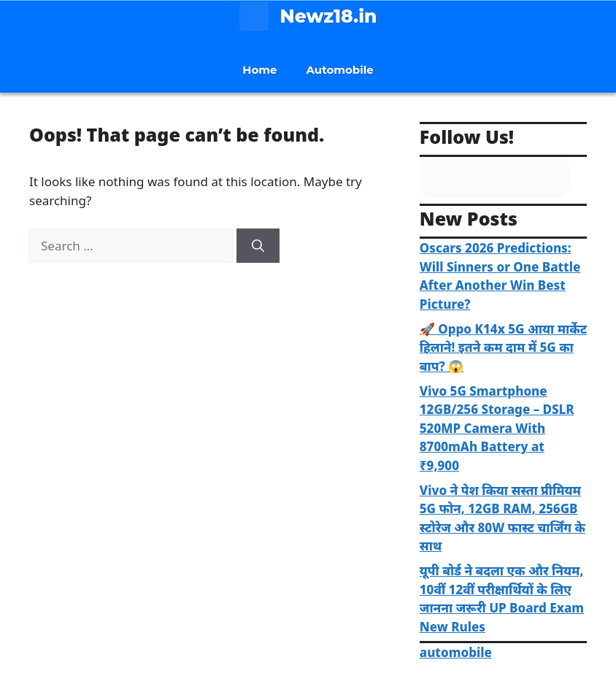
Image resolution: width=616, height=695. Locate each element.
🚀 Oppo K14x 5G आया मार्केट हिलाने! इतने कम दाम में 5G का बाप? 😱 (503, 347)
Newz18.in (329, 16)
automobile (456, 652)
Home (259, 70)
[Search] (258, 246)
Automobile (340, 70)
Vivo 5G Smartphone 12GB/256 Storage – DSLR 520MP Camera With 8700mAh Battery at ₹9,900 (497, 428)
